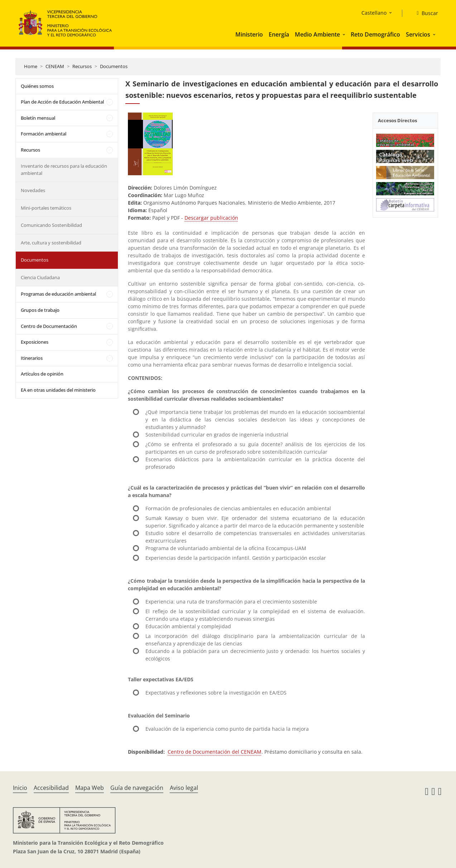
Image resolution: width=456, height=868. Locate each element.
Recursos (82, 66)
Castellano (374, 13)
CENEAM (55, 66)
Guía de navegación (137, 788)
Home (31, 66)
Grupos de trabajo (40, 310)
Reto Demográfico (375, 34)
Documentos (114, 66)
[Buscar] (424, 13)
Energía (279, 34)
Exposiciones (35, 342)
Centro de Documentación (49, 326)
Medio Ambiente (317, 34)
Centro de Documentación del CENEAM (215, 752)
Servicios (418, 34)
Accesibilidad (51, 788)
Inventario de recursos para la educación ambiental (64, 170)
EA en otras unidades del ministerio (58, 390)
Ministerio (249, 34)
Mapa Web (90, 788)
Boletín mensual (38, 118)
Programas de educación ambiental (58, 294)
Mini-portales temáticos (46, 208)
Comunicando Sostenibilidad (51, 225)
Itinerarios (32, 358)
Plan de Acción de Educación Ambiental (62, 102)
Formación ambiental (44, 134)
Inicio (20, 788)
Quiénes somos (37, 86)
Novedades (33, 190)
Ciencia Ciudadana (40, 277)
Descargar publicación (211, 218)
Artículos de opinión (42, 374)
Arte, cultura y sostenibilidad (51, 243)
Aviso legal (184, 788)
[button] (345, 34)
